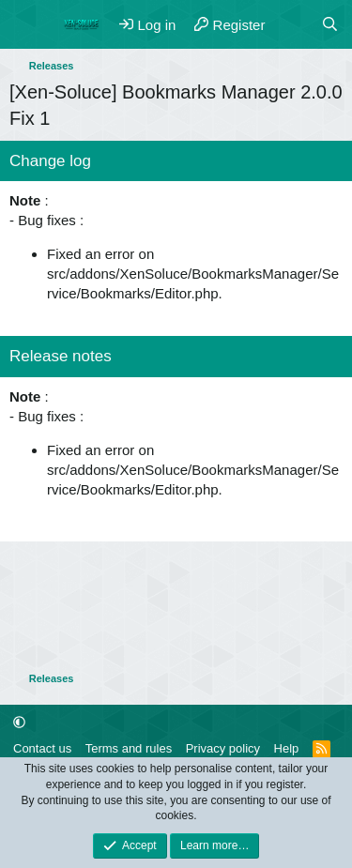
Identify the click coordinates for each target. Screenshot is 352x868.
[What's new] (292, 25)
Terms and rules (129, 748)
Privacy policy (223, 748)
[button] (19, 722)
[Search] (330, 25)
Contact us (42, 748)
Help (287, 748)
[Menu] (26, 24)
